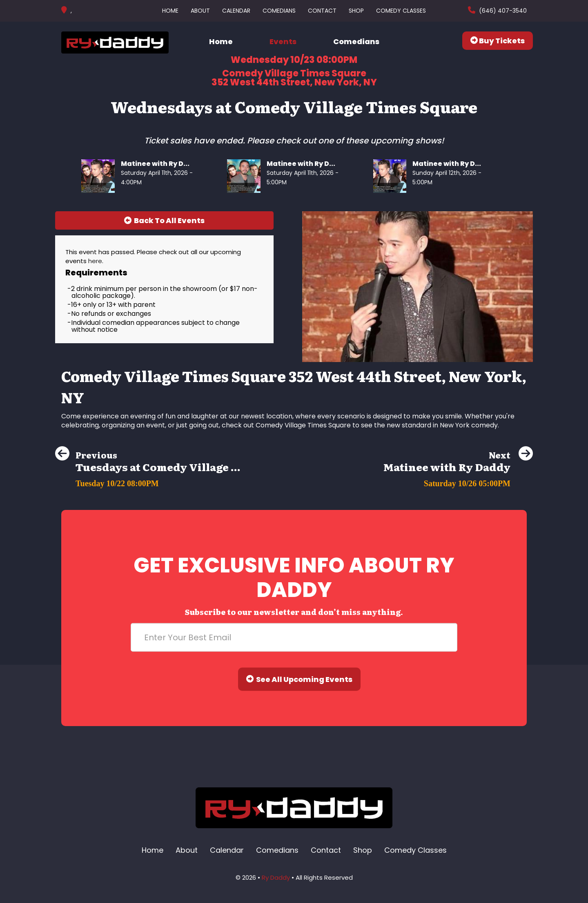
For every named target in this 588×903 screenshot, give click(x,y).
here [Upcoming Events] (95, 261)
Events (283, 41)
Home (170, 11)
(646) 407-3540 (502, 11)
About (200, 11)
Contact (322, 11)
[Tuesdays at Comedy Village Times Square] (148, 481)
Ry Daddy (276, 877)
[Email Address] (294, 637)
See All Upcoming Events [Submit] (299, 679)
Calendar (236, 11)
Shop (356, 11)
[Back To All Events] (164, 221)
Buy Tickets (498, 41)
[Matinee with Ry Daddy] (458, 481)
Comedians (279, 11)
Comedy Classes (401, 11)
